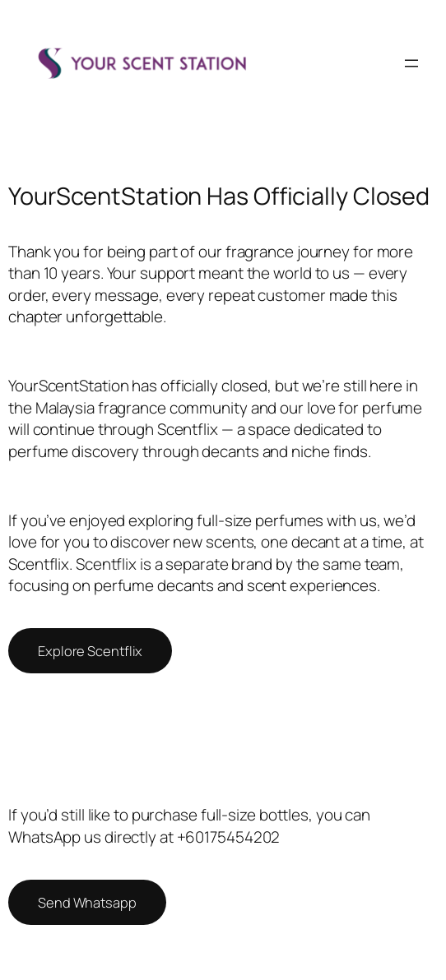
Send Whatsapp (87, 902)
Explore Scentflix (90, 651)
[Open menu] (411, 63)
